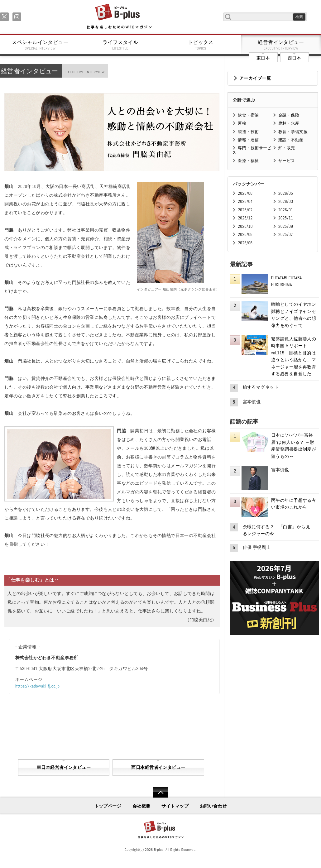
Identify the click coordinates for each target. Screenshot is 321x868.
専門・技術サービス (252, 150)
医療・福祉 (248, 161)
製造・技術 (248, 132)
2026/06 (245, 193)
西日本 (294, 58)
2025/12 (245, 218)
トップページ (108, 806)
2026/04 (245, 201)
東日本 (263, 58)
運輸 (242, 123)
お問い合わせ (213, 806)
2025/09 (286, 226)
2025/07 (286, 235)
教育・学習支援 (293, 132)
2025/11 (286, 218)
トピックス (201, 45)
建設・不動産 (291, 140)
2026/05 (286, 193)
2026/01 (286, 210)
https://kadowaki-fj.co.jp (38, 686)
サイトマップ (175, 806)
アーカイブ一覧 (255, 78)
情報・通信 (248, 140)
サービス (287, 161)
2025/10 (245, 226)
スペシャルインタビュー (40, 45)
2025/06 (245, 243)
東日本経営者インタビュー (64, 767)
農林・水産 (289, 123)
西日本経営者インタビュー (158, 767)
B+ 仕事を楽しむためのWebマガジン (119, 17)
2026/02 (245, 210)
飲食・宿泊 (248, 115)
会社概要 (141, 806)
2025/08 (245, 235)
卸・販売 (287, 148)
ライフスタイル (121, 45)
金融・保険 (289, 115)
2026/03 (286, 201)
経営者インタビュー (281, 45)
